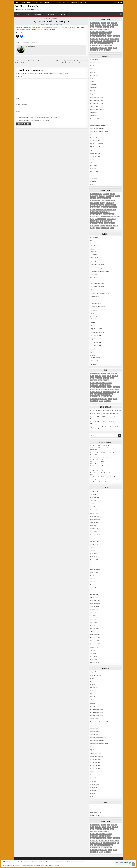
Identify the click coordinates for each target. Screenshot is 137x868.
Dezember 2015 (95, 497)
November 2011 (95, 569)
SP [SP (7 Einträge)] (118, 41)
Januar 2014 (94, 513)
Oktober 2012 (94, 541)
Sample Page (83, 2)
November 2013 (95, 519)
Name (18, 98)
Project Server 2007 (97, 97)
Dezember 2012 (95, 535)
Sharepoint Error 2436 (97, 453)
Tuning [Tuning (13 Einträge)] (101, 50)
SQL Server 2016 (95, 153)
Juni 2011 (93, 582)
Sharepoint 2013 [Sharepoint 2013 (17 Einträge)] (114, 39)
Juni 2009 (93, 653)
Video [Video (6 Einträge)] (106, 50)
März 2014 (93, 510)
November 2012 (95, 538)
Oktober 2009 (95, 641)
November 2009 (95, 638)
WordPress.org (95, 815)
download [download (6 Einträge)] (98, 25)
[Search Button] (121, 14)
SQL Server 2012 (95, 147)
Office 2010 (94, 88)
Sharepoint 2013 (95, 122)
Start (17, 2)
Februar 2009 (94, 663)
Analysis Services (96, 63)
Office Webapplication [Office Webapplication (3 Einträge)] (96, 32)
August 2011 (94, 575)
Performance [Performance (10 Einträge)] (94, 34)
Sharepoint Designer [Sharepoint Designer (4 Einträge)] (96, 41)
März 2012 (93, 557)
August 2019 (94, 491)
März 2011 (93, 591)
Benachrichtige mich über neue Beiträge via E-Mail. (33, 120)
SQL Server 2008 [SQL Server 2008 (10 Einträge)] (95, 45)
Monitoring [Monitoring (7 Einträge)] (94, 30)
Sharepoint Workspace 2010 (99, 131)
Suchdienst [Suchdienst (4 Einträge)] (104, 48)
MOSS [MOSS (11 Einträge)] (100, 30)
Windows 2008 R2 (96, 172)
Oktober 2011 (94, 572)
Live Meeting (94, 75)
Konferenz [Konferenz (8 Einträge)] (106, 27)
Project (93, 94)
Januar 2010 (94, 631)
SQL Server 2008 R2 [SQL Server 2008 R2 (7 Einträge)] (106, 45)
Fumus (42, 24)
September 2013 (95, 526)
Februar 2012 (94, 560)
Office (92, 81)
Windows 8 (94, 178)
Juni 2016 (93, 494)
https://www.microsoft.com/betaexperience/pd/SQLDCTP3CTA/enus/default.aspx (52, 27)
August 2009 (94, 647)
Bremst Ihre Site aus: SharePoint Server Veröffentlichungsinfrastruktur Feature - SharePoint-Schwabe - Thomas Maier (103, 471)
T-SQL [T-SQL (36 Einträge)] (115, 48)
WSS (92, 184)
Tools (92, 162)
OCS (92, 78)
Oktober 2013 (94, 522)
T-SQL (92, 159)
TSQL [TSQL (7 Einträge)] (96, 50)
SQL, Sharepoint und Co (27, 6)
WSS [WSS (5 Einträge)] (110, 50)
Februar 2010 (94, 628)
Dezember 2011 (95, 566)
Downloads (62, 14)
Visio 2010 (93, 166)
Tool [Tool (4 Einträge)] (92, 50)
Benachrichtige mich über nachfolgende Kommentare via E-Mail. (37, 118)
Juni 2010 (93, 616)
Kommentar (20, 76)
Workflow (93, 181)
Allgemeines (38, 14)
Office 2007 (94, 85)
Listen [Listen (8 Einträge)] (112, 27)
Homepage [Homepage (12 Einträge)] (115, 25)
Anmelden (93, 806)
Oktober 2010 (94, 607)
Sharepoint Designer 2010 (98, 125)
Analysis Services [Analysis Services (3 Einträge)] (95, 23)
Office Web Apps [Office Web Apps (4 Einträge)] (108, 32)
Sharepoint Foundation (97, 128)
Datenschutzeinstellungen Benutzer (44, 2)
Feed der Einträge (96, 809)
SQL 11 (50, 19)
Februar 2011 (94, 594)
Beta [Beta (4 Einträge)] (108, 23)
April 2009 (94, 656)
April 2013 (93, 532)
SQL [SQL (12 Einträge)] (92, 43)
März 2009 (94, 660)
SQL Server (28, 14)
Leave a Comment (58, 24)
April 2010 (93, 622)
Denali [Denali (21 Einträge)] (92, 25)
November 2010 (95, 603)
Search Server (95, 106)
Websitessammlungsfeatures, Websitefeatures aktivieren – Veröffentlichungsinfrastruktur (105, 464)
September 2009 (95, 644)
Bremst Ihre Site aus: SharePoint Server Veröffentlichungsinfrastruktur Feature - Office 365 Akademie (105, 460)
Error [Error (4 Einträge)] (104, 25)
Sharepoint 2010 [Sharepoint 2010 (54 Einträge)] (104, 39)
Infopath (93, 72)
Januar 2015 (94, 504)
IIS (91, 69)
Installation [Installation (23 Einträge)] (98, 27)
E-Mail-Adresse (21, 105)
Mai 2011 (93, 585)
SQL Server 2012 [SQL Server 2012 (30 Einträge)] (95, 48)
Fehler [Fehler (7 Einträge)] (109, 25)
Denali (46, 19)
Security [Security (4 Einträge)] (109, 36)
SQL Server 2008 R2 (96, 144)
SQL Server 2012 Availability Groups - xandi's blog (105, 446)
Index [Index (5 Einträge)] (92, 27)
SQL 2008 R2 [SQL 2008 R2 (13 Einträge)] (102, 43)
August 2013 (94, 529)
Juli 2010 (93, 613)
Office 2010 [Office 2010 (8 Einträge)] (106, 30)
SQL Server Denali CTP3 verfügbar (51, 21)
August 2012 (94, 544)
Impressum (74, 2)
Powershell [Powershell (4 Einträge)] (102, 34)
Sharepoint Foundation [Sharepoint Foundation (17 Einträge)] (109, 41)
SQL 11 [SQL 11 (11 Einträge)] (96, 43)
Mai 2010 (93, 619)
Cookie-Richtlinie (54, 865)
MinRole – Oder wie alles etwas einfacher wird (104, 414)
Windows (93, 169)
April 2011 (93, 588)
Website (19, 111)
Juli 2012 (93, 547)
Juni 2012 (93, 551)
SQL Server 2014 (95, 150)
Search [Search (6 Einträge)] (109, 34)
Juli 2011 (93, 579)
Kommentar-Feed (96, 812)
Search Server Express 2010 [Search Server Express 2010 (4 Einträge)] (98, 36)
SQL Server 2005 (96, 141)
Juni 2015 (93, 501)
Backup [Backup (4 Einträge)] (104, 23)
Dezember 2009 (95, 635)
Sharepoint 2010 (95, 119)
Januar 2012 (94, 563)
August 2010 (94, 610)
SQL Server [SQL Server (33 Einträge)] (110, 43)
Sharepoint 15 (94, 116)
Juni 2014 (93, 507)
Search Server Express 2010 (99, 110)
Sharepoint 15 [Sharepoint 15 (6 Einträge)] (94, 39)
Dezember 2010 (95, 600)
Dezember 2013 (95, 516)
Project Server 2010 (96, 100)
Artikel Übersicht (26, 2)
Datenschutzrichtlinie (62, 2)
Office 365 (93, 91)
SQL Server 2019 (95, 156)
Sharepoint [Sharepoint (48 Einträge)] (117, 36)
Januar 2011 (94, 597)
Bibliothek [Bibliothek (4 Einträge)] (114, 23)
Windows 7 (94, 175)
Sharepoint (19, 14)
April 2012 (93, 554)
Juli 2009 (93, 650)
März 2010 (94, 625)
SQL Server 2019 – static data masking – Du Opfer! (105, 411)
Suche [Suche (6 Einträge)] (110, 48)
